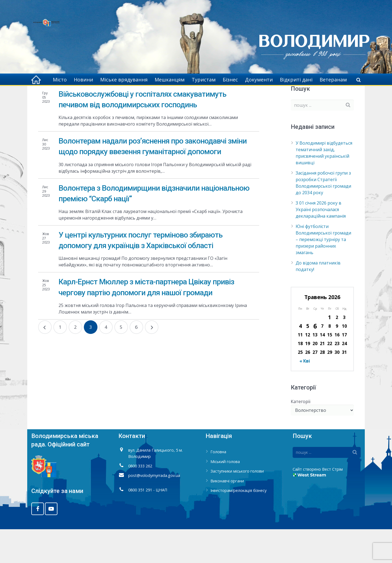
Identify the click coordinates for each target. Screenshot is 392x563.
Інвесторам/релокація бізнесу (238, 524)
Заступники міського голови (237, 505)
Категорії (301, 435)
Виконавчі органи (227, 515)
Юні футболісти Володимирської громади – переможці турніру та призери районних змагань (323, 273)
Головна (260, 95)
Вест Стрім (332, 503)
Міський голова (225, 495)
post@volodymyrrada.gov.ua (154, 509)
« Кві (305, 395)
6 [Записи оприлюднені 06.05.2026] (315, 360)
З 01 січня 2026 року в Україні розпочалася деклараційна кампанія (321, 243)
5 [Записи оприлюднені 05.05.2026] (308, 360)
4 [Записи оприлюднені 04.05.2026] (300, 360)
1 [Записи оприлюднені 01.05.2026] (330, 351)
